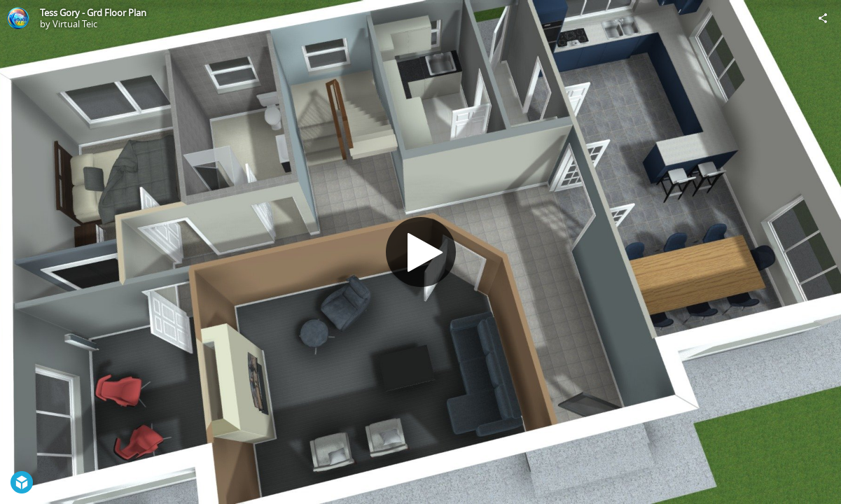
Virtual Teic (75, 24)
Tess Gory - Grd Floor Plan (93, 13)
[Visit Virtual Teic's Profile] (18, 18)
